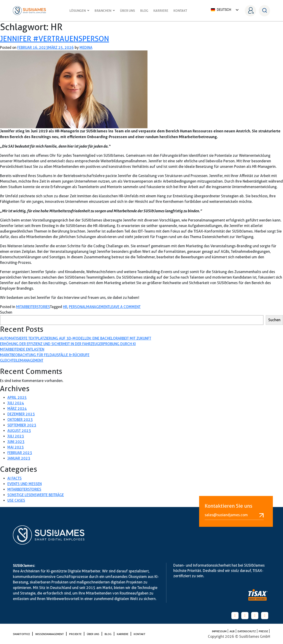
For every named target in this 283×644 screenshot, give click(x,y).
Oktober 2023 (20, 420)
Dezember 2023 (21, 414)
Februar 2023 (20, 453)
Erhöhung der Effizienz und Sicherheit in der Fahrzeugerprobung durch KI (68, 344)
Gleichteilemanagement (22, 360)
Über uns (128, 11)
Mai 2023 (16, 447)
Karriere (161, 11)
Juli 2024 (16, 403)
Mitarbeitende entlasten (22, 349)
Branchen (105, 11)
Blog (144, 11)
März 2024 (17, 409)
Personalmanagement (89, 307)
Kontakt (180, 11)
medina (86, 48)
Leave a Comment (125, 307)
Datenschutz (247, 631)
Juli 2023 (16, 436)
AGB (232, 631)
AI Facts (15, 478)
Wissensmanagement (50, 634)
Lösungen (79, 11)
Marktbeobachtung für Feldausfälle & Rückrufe (45, 355)
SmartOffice (22, 634)
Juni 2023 (16, 442)
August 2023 (19, 431)
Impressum (220, 631)
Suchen (6, 312)
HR (65, 307)
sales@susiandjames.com (234, 515)
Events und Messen (25, 484)
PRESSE (264, 631)
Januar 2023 (19, 458)
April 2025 (17, 398)
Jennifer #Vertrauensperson (55, 39)
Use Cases (16, 500)
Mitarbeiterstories (33, 307)
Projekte (76, 634)
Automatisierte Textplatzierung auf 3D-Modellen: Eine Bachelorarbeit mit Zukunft (76, 338)
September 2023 (22, 425)
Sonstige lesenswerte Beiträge (36, 495)
